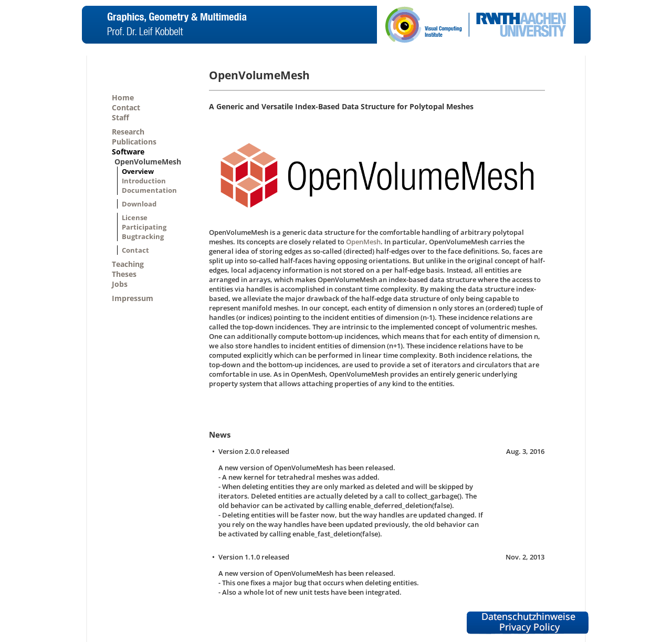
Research (128, 132)
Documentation (149, 190)
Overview (138, 171)
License (135, 218)
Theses (124, 274)
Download (139, 204)
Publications (134, 142)
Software (128, 152)
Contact (126, 107)
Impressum (133, 298)
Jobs (120, 284)
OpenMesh (363, 242)
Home (123, 97)
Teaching (128, 264)
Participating (144, 227)
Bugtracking (143, 236)
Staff (120, 117)
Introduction (144, 181)
